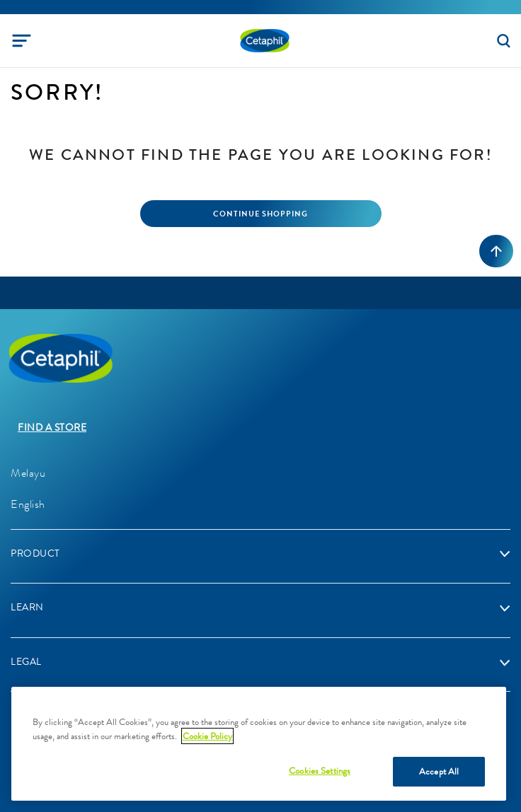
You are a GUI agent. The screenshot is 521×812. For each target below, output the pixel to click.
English (28, 504)
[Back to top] (496, 251)
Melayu (28, 473)
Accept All (439, 771)
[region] (259, 744)
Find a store (52, 428)
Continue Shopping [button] (260, 214)
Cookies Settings (320, 771)
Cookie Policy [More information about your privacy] (207, 736)
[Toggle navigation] (22, 41)
